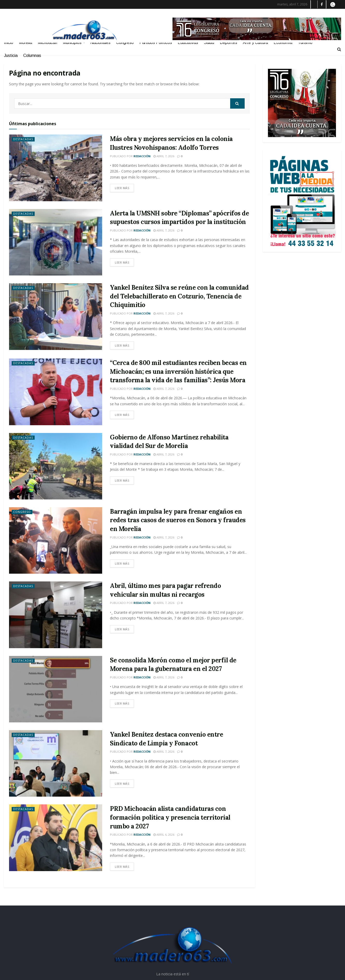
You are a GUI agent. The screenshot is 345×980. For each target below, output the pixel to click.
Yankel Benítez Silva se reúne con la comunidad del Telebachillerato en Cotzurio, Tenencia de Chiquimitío (179, 296)
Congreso (125, 43)
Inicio (9, 43)
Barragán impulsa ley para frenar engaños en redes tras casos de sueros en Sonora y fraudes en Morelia (178, 520)
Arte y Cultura (255, 43)
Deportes (228, 43)
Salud (209, 43)
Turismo (305, 43)
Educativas (188, 43)
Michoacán (47, 43)
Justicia (11, 55)
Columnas (32, 55)
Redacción (142, 156)
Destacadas (23, 139)
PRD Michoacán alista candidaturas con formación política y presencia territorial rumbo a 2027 (170, 817)
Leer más (122, 188)
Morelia (25, 43)
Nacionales (100, 43)
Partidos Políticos (156, 43)
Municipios (72, 43)
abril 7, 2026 (164, 156)
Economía (283, 43)
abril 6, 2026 (164, 835)
